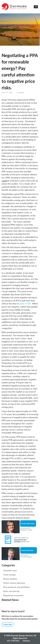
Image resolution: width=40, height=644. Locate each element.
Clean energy (9, 575)
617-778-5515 (13, 641)
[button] (36, 7)
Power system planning (14, 583)
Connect (26, 641)
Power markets (10, 579)
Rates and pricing (11, 591)
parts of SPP (25, 304)
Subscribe (8, 624)
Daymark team (10, 570)
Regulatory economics (13, 595)
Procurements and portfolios (16, 587)
